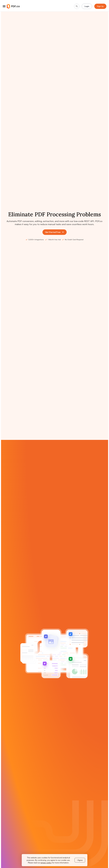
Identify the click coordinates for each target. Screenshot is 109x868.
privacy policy (46, 863)
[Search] (77, 6)
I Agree (80, 860)
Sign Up (100, 6)
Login (87, 6)
